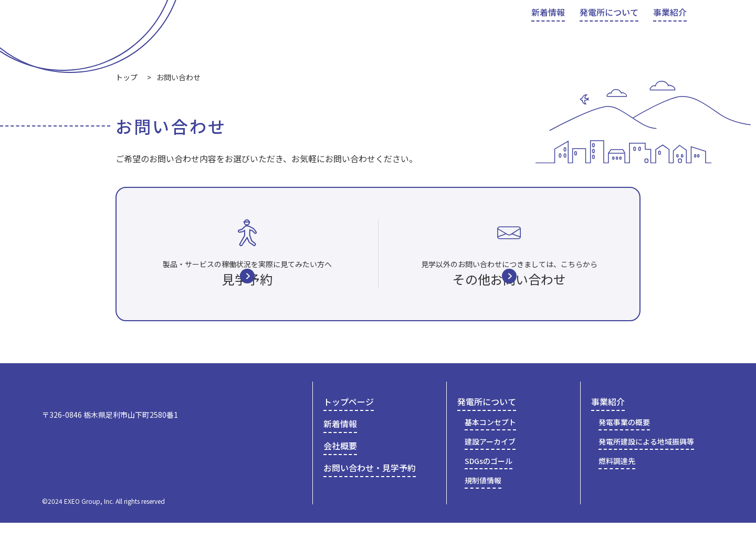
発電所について (487, 429)
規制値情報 (483, 507)
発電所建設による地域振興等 (646, 468)
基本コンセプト (490, 449)
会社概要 (540, 22)
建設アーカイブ (490, 468)
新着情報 (340, 451)
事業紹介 (608, 429)
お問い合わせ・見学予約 (646, 24)
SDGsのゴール (489, 488)
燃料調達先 (617, 488)
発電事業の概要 (624, 449)
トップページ (349, 429)
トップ (127, 77)
